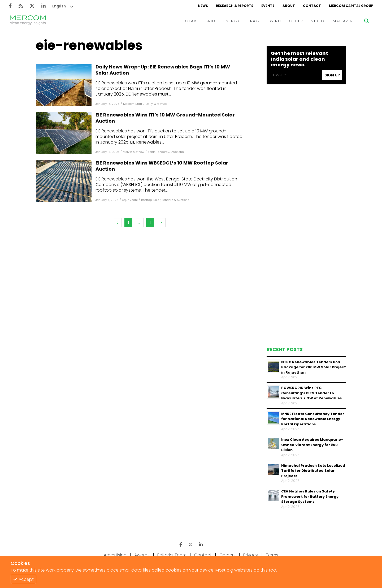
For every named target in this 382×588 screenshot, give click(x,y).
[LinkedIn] (44, 6)
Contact (203, 555)
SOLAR (190, 21)
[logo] (28, 21)
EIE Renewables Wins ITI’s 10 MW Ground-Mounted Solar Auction (165, 118)
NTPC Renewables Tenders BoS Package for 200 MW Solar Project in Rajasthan (314, 367)
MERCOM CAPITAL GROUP (351, 6)
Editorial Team (172, 555)
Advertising (115, 555)
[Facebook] (10, 6)
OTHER (296, 21)
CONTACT (312, 6)
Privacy (251, 555)
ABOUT (289, 6)
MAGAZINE (344, 21)
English (59, 6)
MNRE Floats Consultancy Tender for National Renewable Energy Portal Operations (313, 419)
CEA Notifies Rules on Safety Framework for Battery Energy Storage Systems (310, 496)
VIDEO (318, 21)
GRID (210, 21)
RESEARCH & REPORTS (235, 6)
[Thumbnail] (273, 366)
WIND (275, 21)
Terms (272, 555)
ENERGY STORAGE (243, 21)
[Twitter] (32, 6)
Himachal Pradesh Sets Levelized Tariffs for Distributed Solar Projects (313, 471)
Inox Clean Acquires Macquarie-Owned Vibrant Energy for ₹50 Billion (312, 445)
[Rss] (21, 6)
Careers (227, 555)
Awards (142, 555)
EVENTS (268, 6)
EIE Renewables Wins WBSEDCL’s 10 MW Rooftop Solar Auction (162, 166)
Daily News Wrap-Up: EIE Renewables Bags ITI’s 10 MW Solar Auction (163, 70)
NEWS (203, 6)
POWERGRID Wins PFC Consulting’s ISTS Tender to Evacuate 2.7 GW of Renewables (312, 393)
